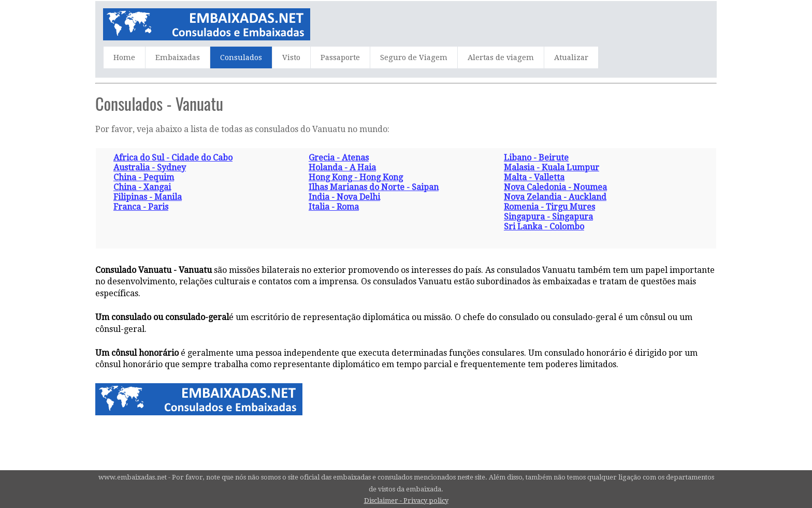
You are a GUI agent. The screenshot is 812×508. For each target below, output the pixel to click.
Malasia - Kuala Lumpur (552, 168)
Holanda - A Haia (342, 168)
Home (124, 57)
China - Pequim (144, 177)
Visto (291, 57)
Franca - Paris (141, 207)
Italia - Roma (334, 207)
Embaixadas (178, 57)
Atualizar (571, 57)
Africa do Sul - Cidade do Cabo (173, 158)
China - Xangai (142, 187)
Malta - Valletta (534, 177)
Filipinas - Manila (148, 197)
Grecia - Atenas (339, 158)
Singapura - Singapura (548, 217)
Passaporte (340, 57)
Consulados (241, 57)
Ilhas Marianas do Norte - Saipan (374, 187)
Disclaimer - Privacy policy (406, 500)
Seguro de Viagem (414, 57)
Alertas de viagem (501, 57)
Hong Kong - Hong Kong (356, 177)
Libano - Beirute (536, 158)
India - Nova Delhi (344, 197)
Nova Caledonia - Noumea (555, 187)
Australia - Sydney (150, 168)
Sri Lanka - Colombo (544, 227)
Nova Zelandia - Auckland (555, 197)
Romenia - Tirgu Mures (549, 207)
